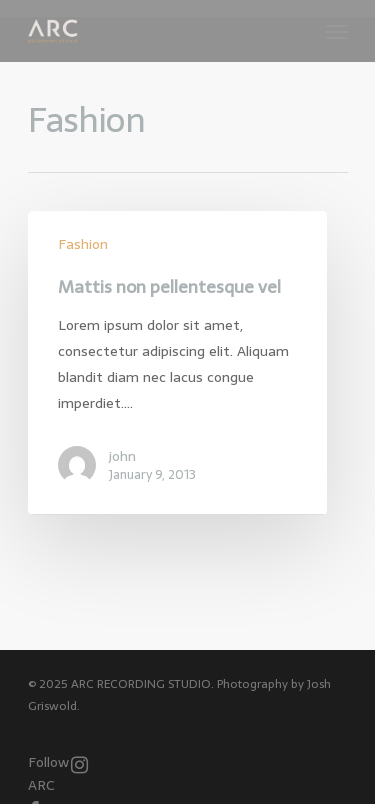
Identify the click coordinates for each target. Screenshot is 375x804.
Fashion (83, 244)
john (122, 456)
